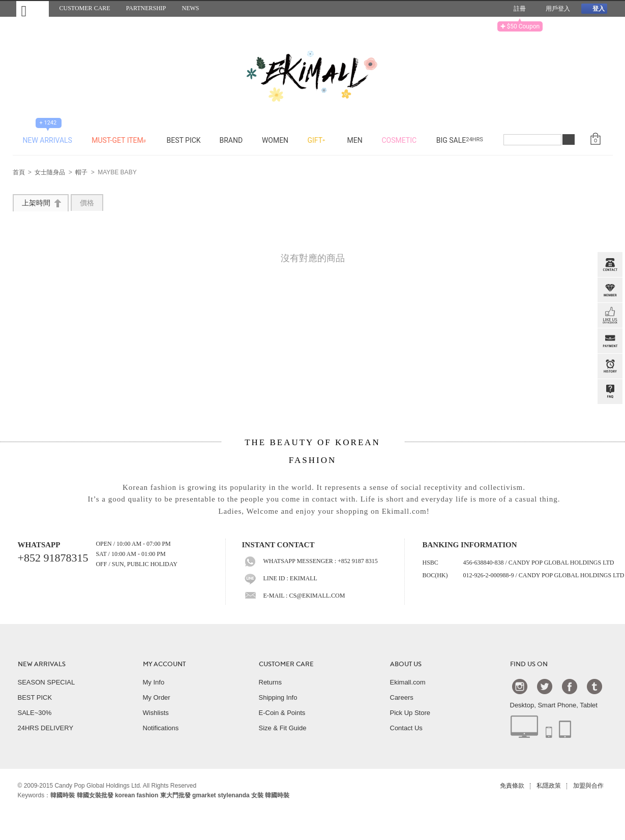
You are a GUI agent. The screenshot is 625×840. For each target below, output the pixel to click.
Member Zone (610, 290)
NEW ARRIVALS (42, 664)
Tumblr (594, 686)
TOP (609, 443)
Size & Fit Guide (283, 728)
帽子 (81, 173)
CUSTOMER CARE (286, 664)
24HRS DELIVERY (46, 728)
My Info (154, 682)
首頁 (19, 173)
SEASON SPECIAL (47, 682)
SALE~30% (35, 713)
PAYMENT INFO (610, 341)
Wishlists (156, 713)
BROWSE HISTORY (610, 366)
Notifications (161, 728)
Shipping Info (278, 697)
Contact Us (406, 728)
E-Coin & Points (282, 713)
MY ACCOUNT (164, 664)
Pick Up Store (410, 713)
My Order (157, 697)
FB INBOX (610, 316)
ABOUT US (406, 664)
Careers (402, 697)
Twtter (545, 686)
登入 (594, 8)
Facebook (570, 686)
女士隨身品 (50, 173)
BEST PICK (35, 697)
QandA (610, 392)
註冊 (516, 9)
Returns (271, 682)
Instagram (520, 686)
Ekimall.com (408, 682)
